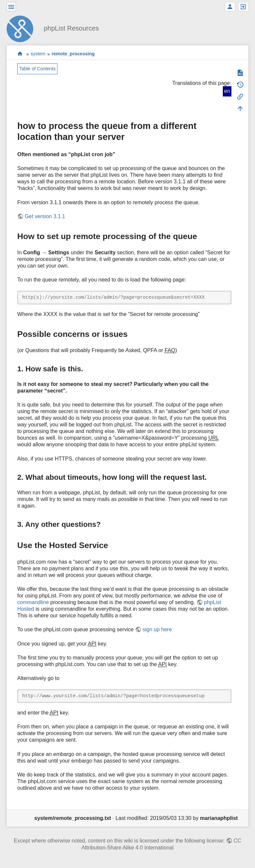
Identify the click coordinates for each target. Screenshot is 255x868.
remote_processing (73, 54)
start (20, 54)
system (38, 54)
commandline (33, 602)
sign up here (157, 629)
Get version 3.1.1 (45, 216)
